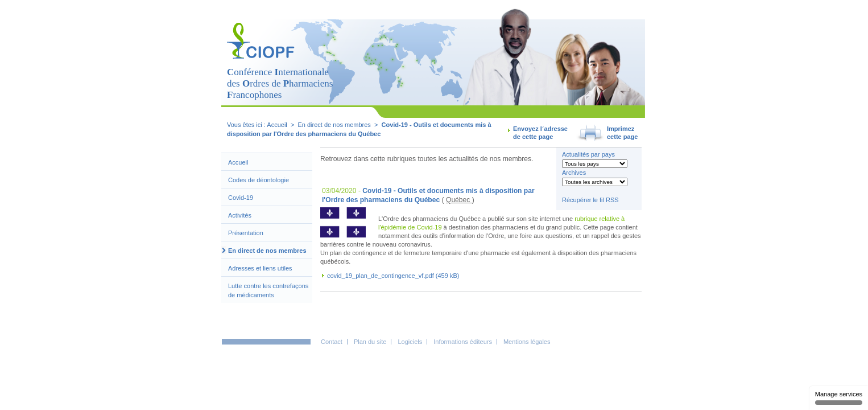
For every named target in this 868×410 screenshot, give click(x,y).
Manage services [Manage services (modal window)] (839, 398)
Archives (574, 173)
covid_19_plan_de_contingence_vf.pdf (381, 276)
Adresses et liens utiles (260, 268)
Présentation (246, 233)
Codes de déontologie (259, 180)
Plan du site (370, 342)
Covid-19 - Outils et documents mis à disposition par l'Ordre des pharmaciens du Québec (428, 195)
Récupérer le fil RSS (590, 200)
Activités (240, 215)
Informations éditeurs (463, 342)
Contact (332, 342)
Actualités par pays (588, 154)
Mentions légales (527, 342)
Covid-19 (241, 198)
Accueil (277, 125)
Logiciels (410, 342)
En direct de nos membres (267, 251)
